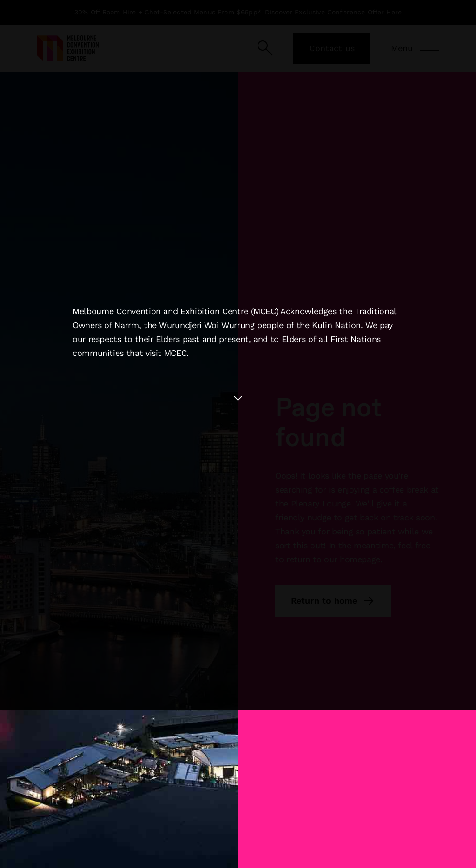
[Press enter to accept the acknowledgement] (238, 357)
